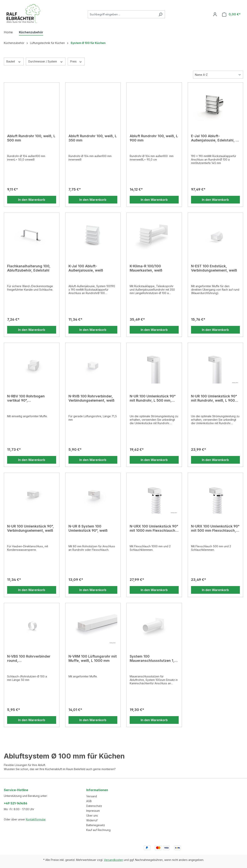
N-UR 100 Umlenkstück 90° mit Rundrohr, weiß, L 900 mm (214, 398)
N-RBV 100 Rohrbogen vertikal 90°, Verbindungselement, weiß (30, 398)
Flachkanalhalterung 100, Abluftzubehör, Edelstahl (29, 268)
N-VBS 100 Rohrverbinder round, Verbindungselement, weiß (30, 659)
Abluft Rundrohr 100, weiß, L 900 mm (154, 138)
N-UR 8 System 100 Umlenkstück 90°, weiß (88, 528)
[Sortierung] (218, 75)
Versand (92, 796)
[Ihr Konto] (215, 14)
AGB (89, 801)
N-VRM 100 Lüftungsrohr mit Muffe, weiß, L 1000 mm (93, 658)
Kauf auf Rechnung (98, 830)
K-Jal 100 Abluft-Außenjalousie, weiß (86, 268)
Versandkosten (113, 860)
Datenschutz (94, 806)
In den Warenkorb (32, 200)
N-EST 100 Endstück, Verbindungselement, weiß (214, 268)
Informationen (97, 790)
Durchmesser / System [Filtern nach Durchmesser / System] (46, 61)
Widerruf (92, 820)
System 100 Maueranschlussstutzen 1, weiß (152, 659)
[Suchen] (160, 14)
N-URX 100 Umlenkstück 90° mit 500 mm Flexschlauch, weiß (215, 528)
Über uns (92, 815)
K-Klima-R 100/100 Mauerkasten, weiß (146, 268)
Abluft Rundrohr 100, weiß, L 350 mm (93, 138)
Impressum (93, 811)
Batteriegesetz (96, 825)
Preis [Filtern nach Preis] (76, 61)
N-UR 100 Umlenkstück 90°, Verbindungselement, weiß (30, 528)
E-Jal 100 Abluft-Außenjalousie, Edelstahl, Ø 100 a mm (215, 138)
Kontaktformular (36, 819)
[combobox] (122, 14)
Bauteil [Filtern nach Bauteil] (14, 61)
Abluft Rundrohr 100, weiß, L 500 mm (31, 138)
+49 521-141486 (16, 803)
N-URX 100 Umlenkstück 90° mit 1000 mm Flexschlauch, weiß (154, 528)
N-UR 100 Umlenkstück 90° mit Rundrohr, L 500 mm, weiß (153, 398)
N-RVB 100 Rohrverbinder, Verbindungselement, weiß (91, 398)
